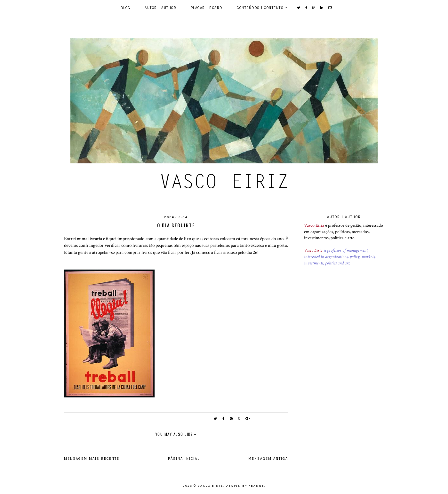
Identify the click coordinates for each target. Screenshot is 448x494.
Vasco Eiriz (314, 225)
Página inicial (184, 459)
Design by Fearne (245, 486)
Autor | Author (160, 8)
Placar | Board (207, 8)
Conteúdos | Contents (260, 8)
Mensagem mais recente (92, 459)
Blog (126, 8)
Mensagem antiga (268, 459)
